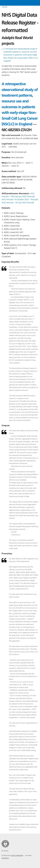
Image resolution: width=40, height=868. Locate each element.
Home (5, 7)
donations (5, 858)
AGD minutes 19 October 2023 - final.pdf (20, 200)
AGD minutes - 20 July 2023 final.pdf (18, 203)
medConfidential (17, 856)
